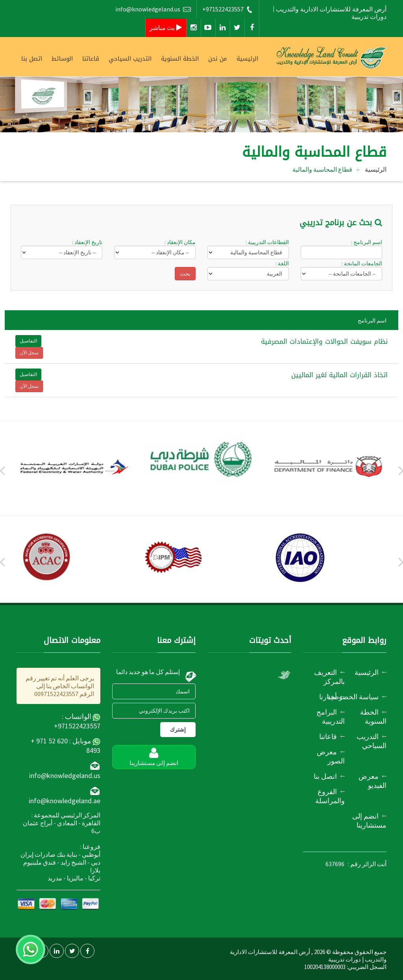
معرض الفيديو (372, 781)
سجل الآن (29, 353)
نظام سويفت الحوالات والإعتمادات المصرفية (324, 341)
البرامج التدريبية (331, 717)
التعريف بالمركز (329, 677)
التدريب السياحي (130, 59)
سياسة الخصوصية (353, 697)
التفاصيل (28, 341)
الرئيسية (247, 59)
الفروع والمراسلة (330, 796)
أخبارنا (328, 697)
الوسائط (62, 59)
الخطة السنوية (180, 59)
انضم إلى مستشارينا (369, 821)
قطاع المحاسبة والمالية (322, 169)
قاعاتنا (91, 59)
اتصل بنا (32, 59)
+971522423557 (228, 9)
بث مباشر (166, 28)
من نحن (218, 59)
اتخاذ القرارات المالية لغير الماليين (339, 375)
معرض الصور (331, 756)
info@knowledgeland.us (153, 9)
